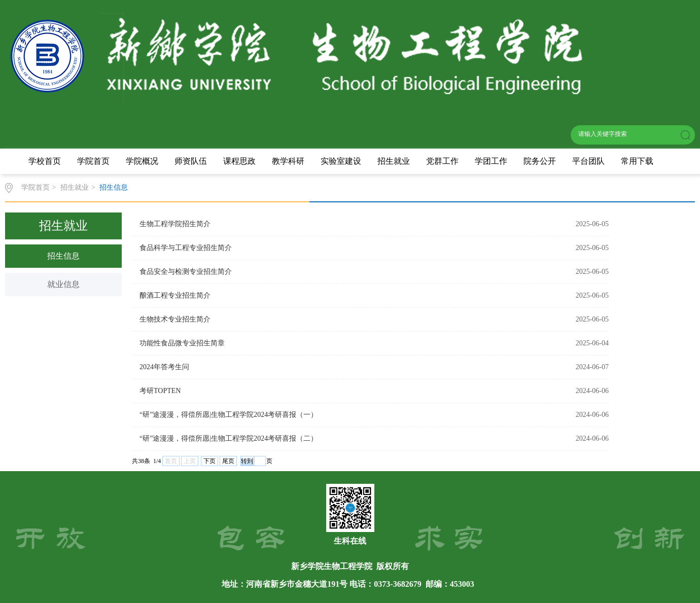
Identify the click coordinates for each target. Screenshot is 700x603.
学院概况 (142, 161)
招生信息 (114, 187)
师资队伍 (191, 161)
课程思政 (239, 161)
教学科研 (288, 161)
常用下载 (637, 161)
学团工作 (491, 161)
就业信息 (63, 284)
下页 (209, 461)
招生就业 (394, 161)
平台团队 (588, 161)
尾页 (228, 461)
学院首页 (93, 161)
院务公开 (540, 161)
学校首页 (45, 161)
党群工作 (442, 161)
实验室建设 (341, 161)
